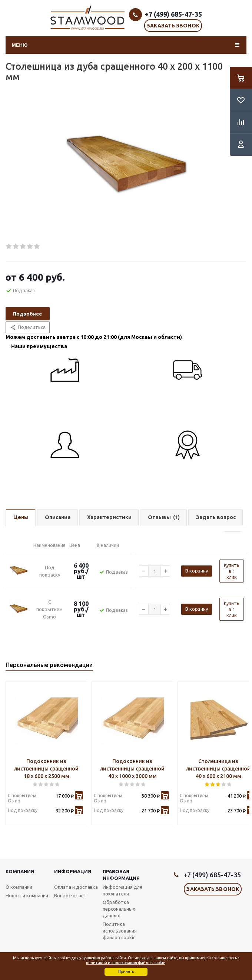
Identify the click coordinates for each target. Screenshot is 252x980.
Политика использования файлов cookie (120, 931)
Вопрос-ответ (70, 895)
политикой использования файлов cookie (125, 963)
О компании (19, 887)
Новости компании (27, 895)
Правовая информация (121, 875)
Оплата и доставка (76, 887)
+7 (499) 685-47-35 (173, 14)
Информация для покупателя (122, 890)
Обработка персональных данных (119, 909)
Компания (20, 871)
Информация (73, 871)
